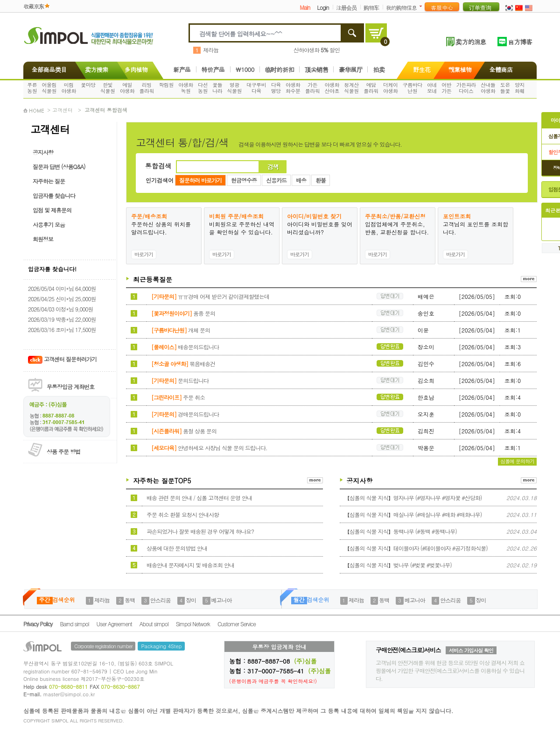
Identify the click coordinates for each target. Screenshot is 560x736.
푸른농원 (32, 88)
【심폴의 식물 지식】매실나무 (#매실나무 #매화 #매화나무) (413, 514)
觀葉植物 (460, 69)
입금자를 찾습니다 (54, 195)
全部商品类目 (47, 69)
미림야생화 (69, 88)
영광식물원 (235, 88)
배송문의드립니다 (185, 347)
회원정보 (43, 239)
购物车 (371, 7)
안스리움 (161, 600)
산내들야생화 (488, 88)
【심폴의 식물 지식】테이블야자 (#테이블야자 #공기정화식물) (416, 548)
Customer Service (237, 624)
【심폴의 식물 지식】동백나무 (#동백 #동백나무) (401, 531)
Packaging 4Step (161, 646)
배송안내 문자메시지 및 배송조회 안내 (190, 565)
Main (305, 7)
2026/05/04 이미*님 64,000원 (62, 288)
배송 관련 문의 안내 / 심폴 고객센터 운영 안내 (199, 498)
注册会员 (346, 7)
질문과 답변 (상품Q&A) (59, 166)
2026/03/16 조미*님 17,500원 (62, 329)
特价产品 (213, 69)
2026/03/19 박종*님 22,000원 (62, 319)
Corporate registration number (103, 646)
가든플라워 (313, 88)
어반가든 (446, 88)
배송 (301, 180)
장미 (191, 600)
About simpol (154, 624)
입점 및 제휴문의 (52, 210)
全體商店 (501, 69)
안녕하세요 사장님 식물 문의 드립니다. (209, 448)
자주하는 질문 (49, 181)
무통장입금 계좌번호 (70, 386)
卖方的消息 (471, 42)
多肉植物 (136, 69)
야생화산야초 (332, 88)
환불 (321, 180)
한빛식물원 (108, 88)
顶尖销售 (316, 69)
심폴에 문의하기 (517, 461)
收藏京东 (34, 6)
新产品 (182, 69)
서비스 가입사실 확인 (471, 650)
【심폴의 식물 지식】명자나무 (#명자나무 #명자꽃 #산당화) (413, 498)
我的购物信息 (401, 7)
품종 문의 (183, 313)
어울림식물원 (49, 88)
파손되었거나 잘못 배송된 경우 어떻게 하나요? (200, 531)
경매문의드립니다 (185, 414)
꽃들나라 (217, 88)
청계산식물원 (351, 88)
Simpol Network (193, 624)
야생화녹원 (186, 88)
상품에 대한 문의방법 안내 (177, 548)
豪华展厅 (350, 69)
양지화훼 (520, 88)
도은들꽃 (505, 88)
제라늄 (211, 50)
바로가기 (144, 254)
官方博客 (520, 42)
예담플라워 (371, 88)
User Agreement (114, 624)
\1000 (245, 69)
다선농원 (203, 88)
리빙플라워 (147, 88)
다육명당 (276, 88)
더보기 (423, 6)
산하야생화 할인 (317, 50)
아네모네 (432, 88)
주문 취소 (178, 397)
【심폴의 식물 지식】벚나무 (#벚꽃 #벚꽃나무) (398, 565)
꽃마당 (88, 85)
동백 (130, 600)
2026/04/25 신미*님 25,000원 (62, 299)
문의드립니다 (180, 380)
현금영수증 (244, 180)
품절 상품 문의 (184, 431)
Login (323, 7)
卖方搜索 (96, 69)
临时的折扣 (280, 69)
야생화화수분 (293, 88)
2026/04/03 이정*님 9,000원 (60, 309)
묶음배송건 (183, 364)
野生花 (422, 69)
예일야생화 (127, 88)
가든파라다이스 (466, 88)
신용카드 (276, 180)
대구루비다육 (256, 88)
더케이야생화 (391, 88)
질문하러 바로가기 (200, 180)
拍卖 (379, 69)
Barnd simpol (74, 624)
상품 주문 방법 (63, 451)
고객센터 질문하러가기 (62, 359)
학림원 (166, 85)
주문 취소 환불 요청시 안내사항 (183, 514)
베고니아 (222, 600)
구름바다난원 (413, 88)
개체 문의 (181, 330)
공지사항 (43, 152)
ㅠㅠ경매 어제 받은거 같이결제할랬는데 (210, 296)
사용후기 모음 (49, 224)
